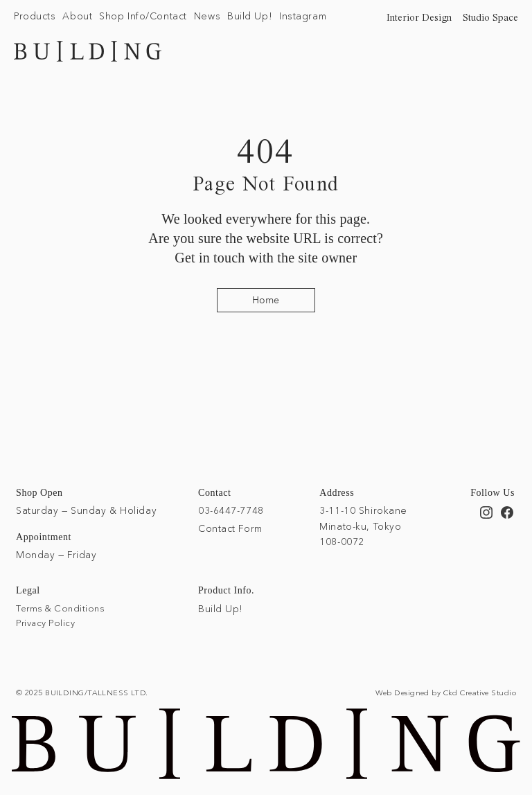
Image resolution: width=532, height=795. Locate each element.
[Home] (266, 300)
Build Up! (221, 609)
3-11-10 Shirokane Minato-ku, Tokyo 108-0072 (363, 526)
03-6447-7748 (231, 510)
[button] (35, 17)
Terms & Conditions (60, 608)
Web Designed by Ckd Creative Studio (446, 693)
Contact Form (230, 528)
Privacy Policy (45, 623)
